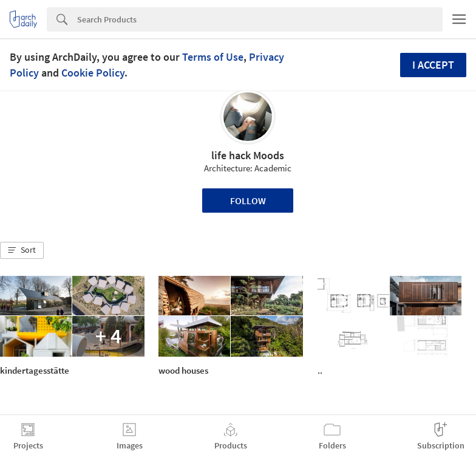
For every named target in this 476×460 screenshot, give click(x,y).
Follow (248, 201)
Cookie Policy (93, 73)
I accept (433, 65)
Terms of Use (213, 57)
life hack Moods (248, 155)
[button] (22, 250)
